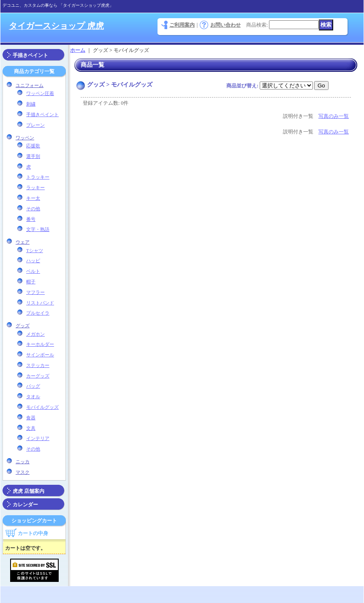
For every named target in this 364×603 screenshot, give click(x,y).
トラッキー (38, 177)
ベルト (33, 271)
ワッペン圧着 (40, 93)
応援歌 (33, 146)
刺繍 (31, 104)
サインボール (40, 355)
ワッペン (25, 138)
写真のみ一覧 (334, 116)
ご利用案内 (182, 25)
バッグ (33, 386)
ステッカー (38, 365)
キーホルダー (40, 344)
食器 (31, 418)
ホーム (78, 50)
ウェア (23, 242)
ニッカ (23, 462)
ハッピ (33, 261)
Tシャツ (35, 250)
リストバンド (40, 303)
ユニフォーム (30, 85)
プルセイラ (38, 313)
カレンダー (25, 505)
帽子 (31, 282)
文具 (31, 428)
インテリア (38, 438)
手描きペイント (30, 55)
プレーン (35, 125)
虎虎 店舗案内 (29, 491)
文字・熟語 (38, 229)
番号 (31, 219)
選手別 (33, 156)
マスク (23, 472)
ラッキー (35, 187)
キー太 (33, 198)
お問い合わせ (225, 25)
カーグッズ (38, 376)
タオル (33, 397)
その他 (33, 209)
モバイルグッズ (42, 407)
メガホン (35, 334)
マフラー (35, 292)
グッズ (23, 326)
